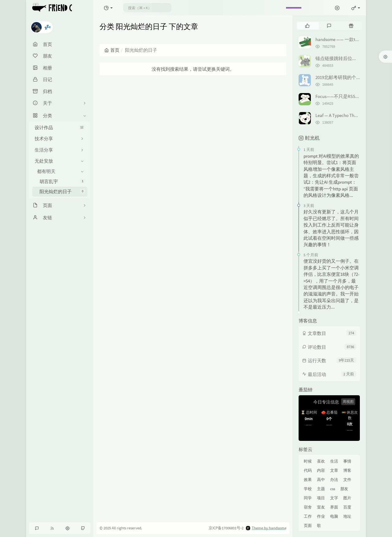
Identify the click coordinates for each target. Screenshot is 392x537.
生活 (334, 461)
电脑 (334, 516)
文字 (334, 498)
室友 (321, 507)
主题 (321, 489)
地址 (347, 516)
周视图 (348, 402)
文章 (334, 470)
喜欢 (321, 461)
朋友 (344, 489)
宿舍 (308, 507)
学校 (308, 489)
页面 (308, 526)
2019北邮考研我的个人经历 (343, 77)
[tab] (307, 26)
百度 (347, 507)
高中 (321, 480)
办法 (334, 480)
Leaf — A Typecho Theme (339, 115)
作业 (321, 516)
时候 (308, 461)
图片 (347, 498)
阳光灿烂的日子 (62, 192)
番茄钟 (305, 390)
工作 (308, 516)
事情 (347, 461)
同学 (308, 498)
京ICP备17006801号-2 (226, 528)
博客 (347, 470)
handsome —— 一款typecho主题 (347, 39)
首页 (112, 50)
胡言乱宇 (62, 181)
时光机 (312, 138)
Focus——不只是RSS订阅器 (342, 96)
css (333, 489)
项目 (321, 498)
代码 (308, 470)
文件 (347, 480)
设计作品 (60, 128)
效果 (308, 480)
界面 (334, 507)
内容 (321, 470)
